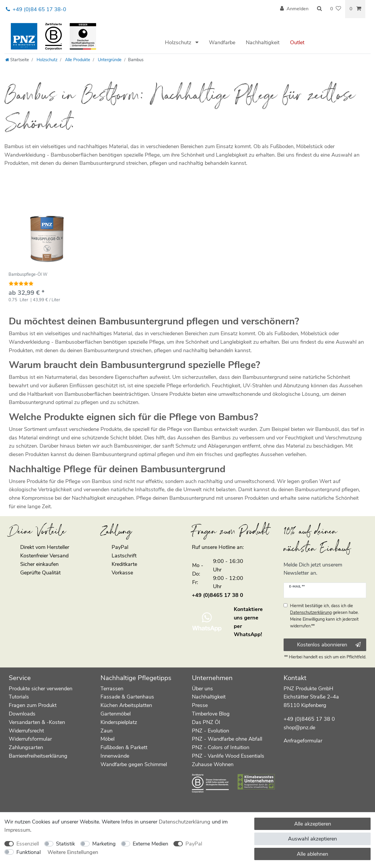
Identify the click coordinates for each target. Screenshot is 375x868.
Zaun (106, 731)
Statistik (65, 844)
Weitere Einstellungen (73, 852)
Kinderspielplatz (119, 722)
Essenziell (28, 844)
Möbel (108, 739)
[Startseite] (17, 60)
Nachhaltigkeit (263, 42)
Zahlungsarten (26, 747)
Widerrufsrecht (26, 731)
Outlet (297, 42)
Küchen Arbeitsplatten (126, 705)
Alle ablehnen (312, 854)
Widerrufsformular (30, 739)
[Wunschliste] (336, 9)
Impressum (17, 830)
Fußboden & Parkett (124, 747)
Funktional (29, 852)
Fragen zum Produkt (33, 705)
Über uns (202, 689)
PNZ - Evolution (210, 731)
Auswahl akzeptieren (312, 839)
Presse (200, 705)
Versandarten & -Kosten (37, 722)
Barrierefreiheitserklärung (38, 756)
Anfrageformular (303, 741)
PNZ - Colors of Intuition (221, 747)
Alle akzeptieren (313, 824)
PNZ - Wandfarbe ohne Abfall (227, 739)
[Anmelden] (294, 9)
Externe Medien (150, 844)
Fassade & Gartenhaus (127, 697)
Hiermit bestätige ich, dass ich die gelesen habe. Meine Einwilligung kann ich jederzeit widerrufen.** (324, 616)
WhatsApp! (248, 634)
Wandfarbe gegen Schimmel (134, 764)
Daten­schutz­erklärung (185, 822)
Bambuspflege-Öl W (28, 275)
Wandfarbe (222, 42)
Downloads (22, 714)
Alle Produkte (77, 60)
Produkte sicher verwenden (41, 689)
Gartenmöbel (116, 714)
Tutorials (19, 697)
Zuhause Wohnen (213, 764)
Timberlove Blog (211, 714)
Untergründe (109, 60)
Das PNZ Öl (206, 722)
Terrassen (112, 689)
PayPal (194, 844)
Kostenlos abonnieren (329, 645)
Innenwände (115, 756)
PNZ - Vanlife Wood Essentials (228, 756)
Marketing (104, 844)
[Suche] (319, 9)
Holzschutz (179, 42)
